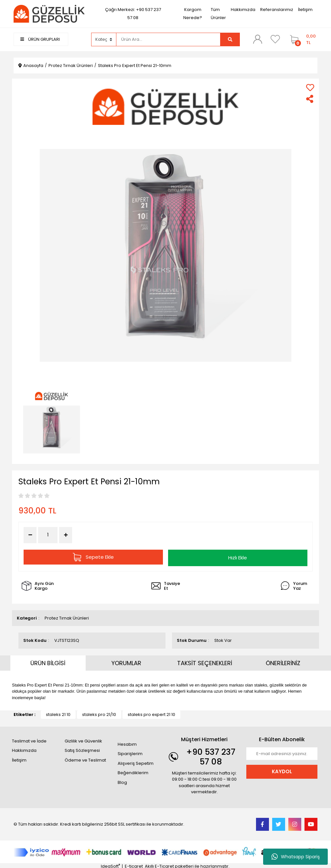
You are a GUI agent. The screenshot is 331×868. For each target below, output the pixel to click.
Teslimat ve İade (29, 739)
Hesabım (127, 743)
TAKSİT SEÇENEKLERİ (205, 661)
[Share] (310, 99)
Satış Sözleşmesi (82, 749)
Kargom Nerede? (193, 14)
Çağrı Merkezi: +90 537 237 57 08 (133, 14)
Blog (122, 781)
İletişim (305, 10)
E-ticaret (134, 865)
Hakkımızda (243, 10)
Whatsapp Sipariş (296, 857)
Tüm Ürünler (218, 14)
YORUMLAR (126, 661)
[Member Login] (258, 39)
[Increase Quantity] (66, 535)
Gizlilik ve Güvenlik (83, 739)
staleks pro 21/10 (99, 713)
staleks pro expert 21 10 (151, 713)
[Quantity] (48, 535)
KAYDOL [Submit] (282, 770)
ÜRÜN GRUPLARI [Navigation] (40, 39)
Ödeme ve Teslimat (85, 758)
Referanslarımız (277, 10)
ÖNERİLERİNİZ (283, 661)
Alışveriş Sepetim (136, 762)
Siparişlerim (130, 752)
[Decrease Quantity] (30, 535)
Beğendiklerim (133, 771)
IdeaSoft (110, 865)
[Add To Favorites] (310, 88)
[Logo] (49, 13)
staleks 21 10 (58, 713)
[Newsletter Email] (282, 752)
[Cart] (302, 39)
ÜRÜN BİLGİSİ (48, 661)
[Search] (168, 39)
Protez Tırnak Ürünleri (67, 616)
